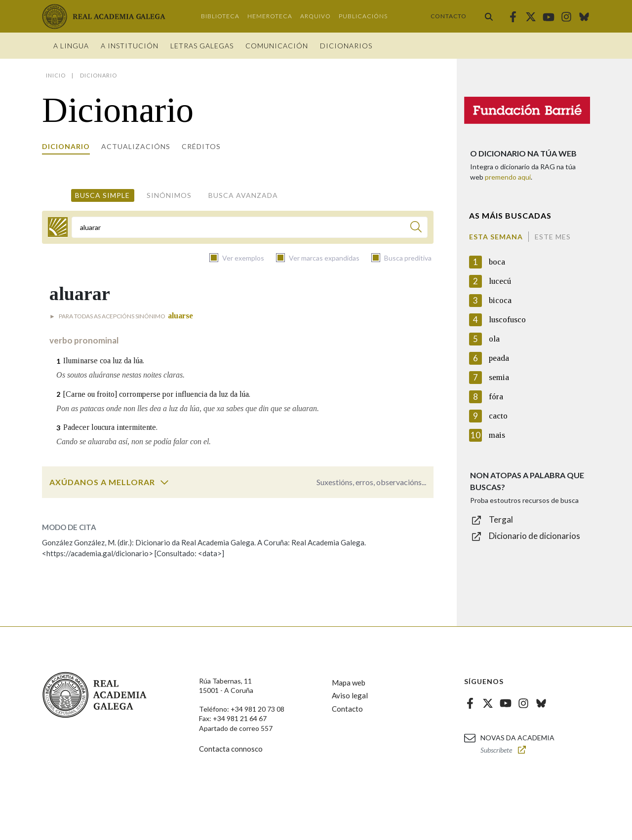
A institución (130, 46)
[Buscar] (416, 228)
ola (494, 339)
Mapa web (349, 683)
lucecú (500, 281)
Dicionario (66, 146)
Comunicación (277, 46)
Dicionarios (346, 46)
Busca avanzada (243, 195)
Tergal (501, 519)
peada (499, 358)
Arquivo (316, 16)
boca (497, 262)
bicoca (500, 300)
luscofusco (507, 320)
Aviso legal (350, 695)
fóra (496, 397)
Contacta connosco (231, 749)
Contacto (449, 16)
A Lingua (71, 46)
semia (499, 377)
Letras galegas (202, 46)
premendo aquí (508, 177)
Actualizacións (136, 146)
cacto (498, 416)
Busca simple (102, 195)
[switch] (164, 482)
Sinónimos (169, 195)
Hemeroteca (270, 16)
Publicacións (363, 16)
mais (497, 435)
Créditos (201, 146)
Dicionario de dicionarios (534, 536)
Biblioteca (220, 16)
